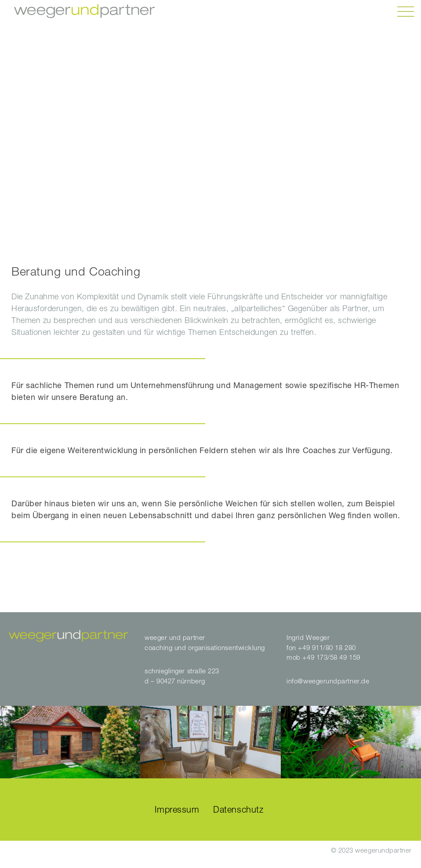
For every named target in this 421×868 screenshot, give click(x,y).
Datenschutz (238, 809)
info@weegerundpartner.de (328, 681)
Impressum (177, 809)
